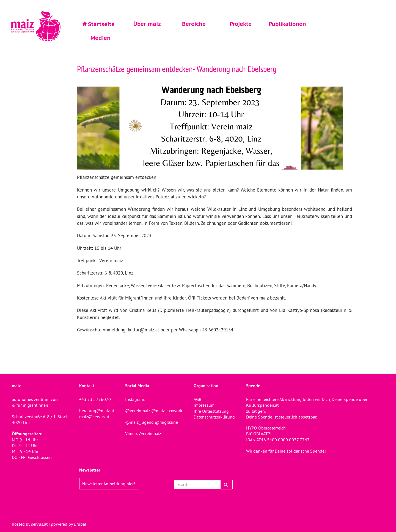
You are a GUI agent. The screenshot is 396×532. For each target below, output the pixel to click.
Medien (101, 38)
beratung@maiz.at (97, 411)
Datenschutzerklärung (214, 417)
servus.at (39, 524)
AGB (197, 399)
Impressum (204, 405)
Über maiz (147, 24)
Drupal (80, 524)
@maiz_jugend (139, 422)
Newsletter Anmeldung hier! (109, 484)
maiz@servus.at (94, 417)
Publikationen (287, 24)
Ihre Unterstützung (211, 411)
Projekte (241, 24)
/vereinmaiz (150, 433)
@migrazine (166, 422)
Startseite (101, 24)
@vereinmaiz (138, 411)
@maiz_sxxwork (167, 411)
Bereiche (194, 24)
